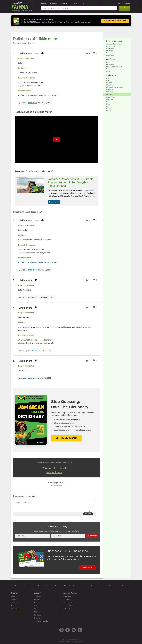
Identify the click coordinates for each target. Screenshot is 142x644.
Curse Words (110, 46)
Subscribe (92, 536)
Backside (42, 95)
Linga (108, 104)
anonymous (33, 103)
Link (108, 106)
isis (107, 62)
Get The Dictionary (66, 438)
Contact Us (67, 597)
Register (127, 3)
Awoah (109, 71)
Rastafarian (110, 55)
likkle (108, 80)
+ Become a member (41, 621)
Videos (37, 612)
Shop (85, 3)
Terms (66, 612)
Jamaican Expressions (114, 44)
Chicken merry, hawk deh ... (115, 67)
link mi (108, 108)
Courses (37, 600)
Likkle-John (110, 97)
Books (13, 606)
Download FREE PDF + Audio (115, 21)
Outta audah (110, 64)
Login (119, 3)
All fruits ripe (24, 95)
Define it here (54, 472)
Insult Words (110, 48)
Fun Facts (38, 615)
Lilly (108, 102)
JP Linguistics (75, 639)
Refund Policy (68, 609)
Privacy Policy (68, 606)
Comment (88, 514)
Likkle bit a (110, 85)
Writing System (69, 603)
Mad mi (109, 69)
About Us (67, 600)
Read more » (54, 202)
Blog (36, 609)
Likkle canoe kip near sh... (114, 87)
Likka (108, 78)
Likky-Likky (110, 100)
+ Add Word (15, 609)
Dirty (108, 53)
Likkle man (110, 89)
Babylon (34, 95)
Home (43, 3)
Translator (65, 3)
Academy (76, 3)
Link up (109, 111)
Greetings (109, 51)
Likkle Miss (110, 92)
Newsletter (38, 618)
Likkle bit (109, 83)
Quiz (36, 606)
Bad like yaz (52, 95)
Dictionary (53, 3)
